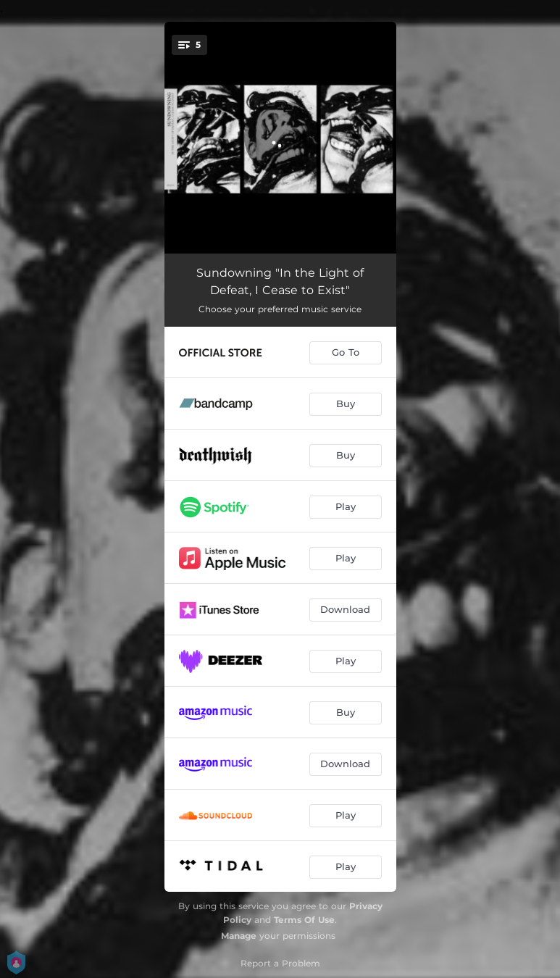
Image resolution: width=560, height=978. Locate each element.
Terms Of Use (304, 920)
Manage (239, 936)
